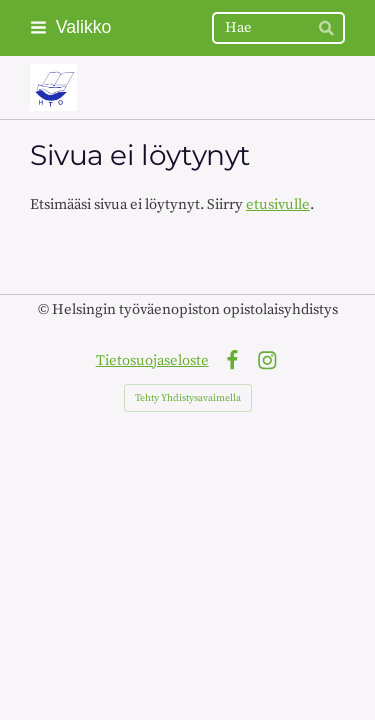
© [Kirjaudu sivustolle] (45, 309)
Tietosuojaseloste (152, 360)
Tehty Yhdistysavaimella (188, 398)
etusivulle (278, 204)
